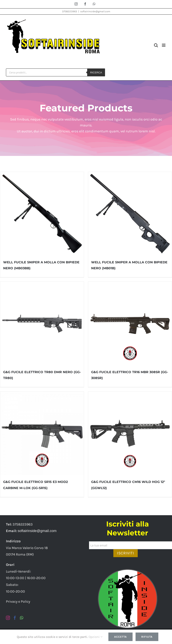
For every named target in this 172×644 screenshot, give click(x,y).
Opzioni (96, 637)
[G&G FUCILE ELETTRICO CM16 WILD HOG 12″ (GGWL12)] (130, 433)
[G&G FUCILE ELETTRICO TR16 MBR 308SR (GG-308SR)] (130, 323)
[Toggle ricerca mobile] (156, 45)
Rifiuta (147, 637)
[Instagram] (8, 618)
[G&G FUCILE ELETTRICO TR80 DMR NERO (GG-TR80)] (42, 323)
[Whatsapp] (21, 618)
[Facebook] (15, 618)
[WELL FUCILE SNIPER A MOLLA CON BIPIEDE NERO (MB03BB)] (42, 214)
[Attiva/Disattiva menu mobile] (164, 45)
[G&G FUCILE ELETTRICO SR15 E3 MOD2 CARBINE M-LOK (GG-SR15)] (42, 433)
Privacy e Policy (18, 601)
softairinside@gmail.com (95, 11)
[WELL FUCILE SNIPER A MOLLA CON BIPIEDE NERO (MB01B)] (130, 214)
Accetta (120, 637)
